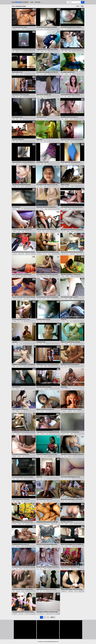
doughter (71, 299)
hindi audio (71, 591)
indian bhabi (72, 254)
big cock (63, 231)
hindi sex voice (47, 546)
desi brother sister (28, 299)
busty (24, 456)
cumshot (23, 29)
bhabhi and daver (55, 546)
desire (21, 96)
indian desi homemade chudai (43, 524)
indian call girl (21, 254)
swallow (72, 186)
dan (17, 96)
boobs (21, 366)
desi (66, 29)
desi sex (76, 591)
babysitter (67, 186)
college (42, 51)
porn (17, 141)
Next (53, 617)
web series (21, 614)
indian (70, 51)
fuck (41, 141)
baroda (63, 276)
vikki (38, 276)
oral (41, 74)
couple (45, 186)
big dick (48, 231)
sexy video (27, 614)
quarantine (15, 614)
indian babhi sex (24, 276)
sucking (14, 186)
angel (63, 186)
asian (14, 366)
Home (32, 2)
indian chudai (79, 254)
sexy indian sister (41, 614)
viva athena (64, 411)
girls (17, 119)
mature (66, 546)
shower (72, 141)
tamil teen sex (74, 569)
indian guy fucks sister (18, 299)
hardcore (15, 29)
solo (41, 479)
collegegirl (72, 276)
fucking (20, 524)
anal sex (45, 254)
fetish (45, 501)
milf (69, 366)
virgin (21, 119)
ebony (47, 434)
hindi (43, 231)
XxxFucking (20, 2)
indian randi (28, 254)
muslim (71, 119)
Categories (37, 2)
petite (14, 96)
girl (44, 344)
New (82, 6)
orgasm (68, 231)
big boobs (49, 299)
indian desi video (65, 254)
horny (45, 141)
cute (42, 119)
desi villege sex (16, 276)
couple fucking (75, 389)
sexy (41, 96)
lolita (23, 434)
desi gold (39, 231)
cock (38, 29)
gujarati (67, 276)
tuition (44, 299)
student (66, 74)
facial (42, 209)
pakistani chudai (54, 524)
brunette (18, 591)
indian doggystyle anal (66, 389)
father (66, 299)
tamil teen (46, 276)
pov (41, 501)
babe (46, 164)
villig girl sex (40, 546)
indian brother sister (50, 614)
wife (45, 29)
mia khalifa (70, 411)
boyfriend (67, 141)
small (66, 51)
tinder (74, 411)
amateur (69, 96)
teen (19, 29)
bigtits (71, 344)
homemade (46, 389)
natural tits (39, 254)
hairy (68, 321)
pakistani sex (64, 591)
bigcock (23, 186)
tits (38, 344)
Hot (78, 6)
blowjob (45, 74)
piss (46, 51)
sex (14, 51)
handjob (14, 456)
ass (22, 51)
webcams (18, 434)
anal (38, 411)
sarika (42, 276)
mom (70, 546)
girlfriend (73, 231)
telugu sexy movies (65, 569)
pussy (17, 74)
